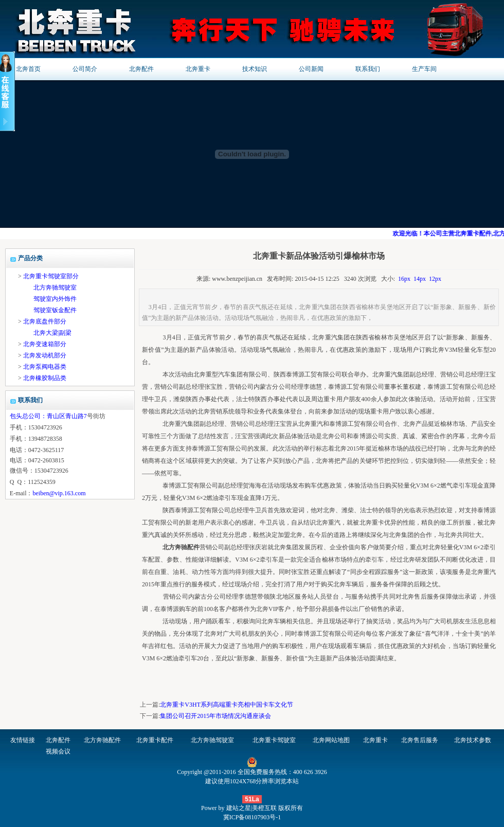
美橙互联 (264, 808)
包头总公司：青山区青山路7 (48, 416)
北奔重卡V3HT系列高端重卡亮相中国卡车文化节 (227, 705)
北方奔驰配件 (102, 740)
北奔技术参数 (473, 740)
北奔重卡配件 (155, 740)
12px (435, 279)
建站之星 (239, 808)
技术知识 (255, 69)
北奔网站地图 (331, 740)
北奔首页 (28, 69)
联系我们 (368, 69)
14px (420, 279)
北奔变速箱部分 (45, 344)
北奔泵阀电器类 (45, 367)
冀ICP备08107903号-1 (252, 817)
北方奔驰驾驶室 (55, 287)
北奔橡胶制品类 (45, 378)
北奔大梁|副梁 (52, 333)
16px (404, 279)
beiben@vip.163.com (59, 493)
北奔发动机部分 (45, 355)
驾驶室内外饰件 (55, 299)
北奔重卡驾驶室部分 (51, 276)
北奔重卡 (198, 69)
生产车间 (424, 69)
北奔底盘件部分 (45, 321)
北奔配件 (141, 69)
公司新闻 (311, 69)
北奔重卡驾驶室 (274, 740)
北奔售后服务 (420, 740)
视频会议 (58, 751)
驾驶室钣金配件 (55, 310)
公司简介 (85, 69)
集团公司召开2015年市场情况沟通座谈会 (215, 716)
